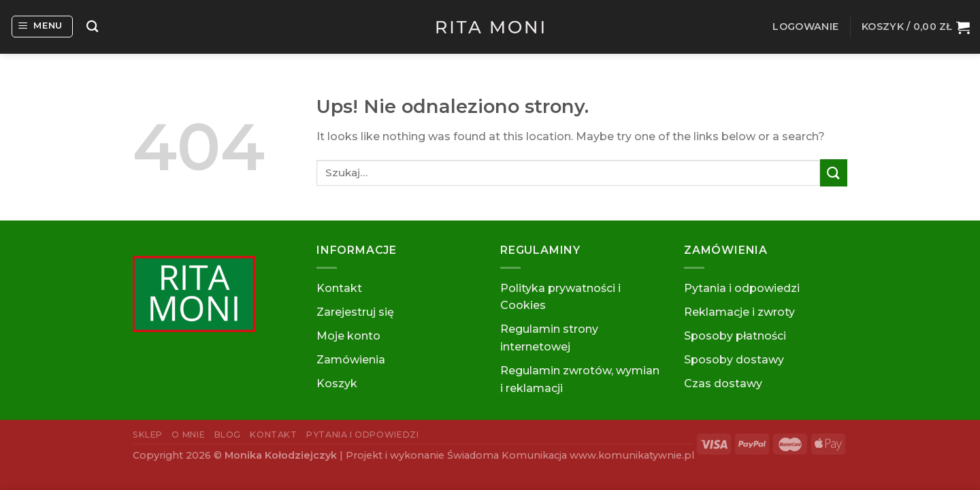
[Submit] (834, 173)
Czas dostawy (723, 383)
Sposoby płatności (735, 336)
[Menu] (43, 27)
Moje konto (348, 336)
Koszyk (337, 383)
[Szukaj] (92, 27)
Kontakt (339, 288)
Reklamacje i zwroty (739, 312)
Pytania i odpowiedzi (742, 288)
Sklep (148, 435)
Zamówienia (351, 360)
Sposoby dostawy (734, 360)
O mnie (188, 435)
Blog (228, 435)
